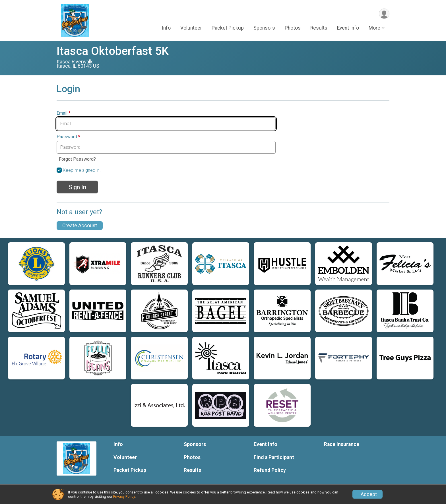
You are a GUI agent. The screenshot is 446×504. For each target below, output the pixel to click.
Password (68, 137)
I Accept (367, 494)
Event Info (348, 28)
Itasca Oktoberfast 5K (113, 51)
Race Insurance (342, 444)
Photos (293, 28)
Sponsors (264, 28)
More (374, 28)
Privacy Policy (124, 496)
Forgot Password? (77, 159)
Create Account (80, 226)
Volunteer (191, 28)
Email (64, 113)
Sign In (77, 187)
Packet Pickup (228, 28)
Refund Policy (270, 470)
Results (319, 28)
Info (166, 28)
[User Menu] (384, 14)
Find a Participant (274, 457)
